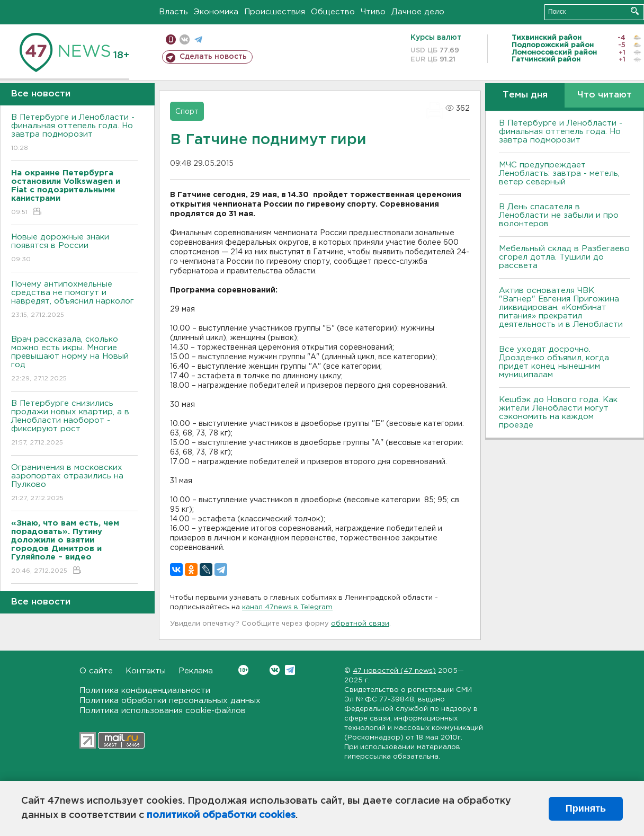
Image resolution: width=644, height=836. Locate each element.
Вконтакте (243, 670)
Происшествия (275, 12)
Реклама (196, 671)
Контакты (146, 671)
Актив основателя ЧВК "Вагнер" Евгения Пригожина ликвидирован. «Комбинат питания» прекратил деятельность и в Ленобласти (561, 308)
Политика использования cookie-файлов (163, 711)
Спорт (187, 112)
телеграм (198, 39)
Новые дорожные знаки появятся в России (74, 249)
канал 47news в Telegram (287, 607)
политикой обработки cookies (221, 815)
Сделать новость (213, 57)
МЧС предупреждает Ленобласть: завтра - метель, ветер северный (559, 174)
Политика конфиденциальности (145, 691)
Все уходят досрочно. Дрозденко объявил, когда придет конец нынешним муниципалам (554, 362)
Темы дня (525, 95)
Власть (173, 12)
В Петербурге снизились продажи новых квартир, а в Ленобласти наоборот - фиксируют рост (74, 424)
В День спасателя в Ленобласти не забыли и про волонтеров (559, 215)
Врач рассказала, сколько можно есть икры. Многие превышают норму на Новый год (74, 359)
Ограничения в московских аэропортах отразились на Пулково (74, 483)
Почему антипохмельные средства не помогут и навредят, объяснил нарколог (74, 300)
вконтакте (185, 39)
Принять (586, 808)
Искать (635, 11)
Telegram (290, 670)
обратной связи (360, 624)
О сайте (96, 671)
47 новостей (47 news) (394, 671)
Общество (333, 12)
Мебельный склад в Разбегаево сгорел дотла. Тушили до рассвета (564, 257)
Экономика (216, 12)
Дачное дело (418, 12)
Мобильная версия (171, 39)
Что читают (605, 95)
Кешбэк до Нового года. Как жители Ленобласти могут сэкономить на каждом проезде (558, 412)
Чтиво (373, 12)
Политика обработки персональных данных (170, 701)
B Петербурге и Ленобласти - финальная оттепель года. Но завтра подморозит (74, 133)
